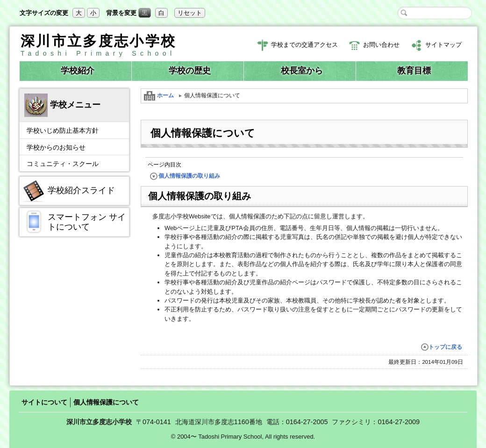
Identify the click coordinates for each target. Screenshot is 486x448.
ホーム (159, 96)
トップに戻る (442, 347)
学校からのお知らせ (56, 147)
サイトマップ (436, 45)
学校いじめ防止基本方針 (63, 130)
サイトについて (44, 402)
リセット (190, 13)
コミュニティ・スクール (63, 164)
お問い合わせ (374, 45)
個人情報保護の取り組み (185, 176)
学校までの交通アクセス (297, 45)
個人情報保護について (106, 402)
